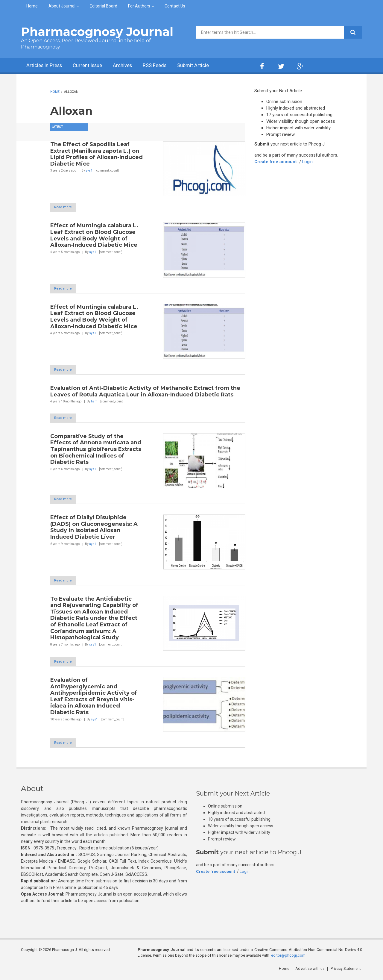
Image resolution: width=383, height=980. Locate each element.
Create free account (276, 162)
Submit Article (205, 66)
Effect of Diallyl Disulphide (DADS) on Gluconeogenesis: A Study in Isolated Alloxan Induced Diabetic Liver (94, 529)
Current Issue (93, 66)
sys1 (89, 171)
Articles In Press (46, 66)
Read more (66, 207)
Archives (130, 66)
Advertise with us (311, 971)
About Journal (62, 6)
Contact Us (175, 6)
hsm (94, 403)
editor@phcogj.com (288, 958)
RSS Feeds (164, 66)
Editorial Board (104, 6)
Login (308, 162)
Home (32, 6)
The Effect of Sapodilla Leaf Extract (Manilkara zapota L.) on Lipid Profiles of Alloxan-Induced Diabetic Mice (96, 154)
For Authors (139, 6)
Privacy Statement (347, 971)
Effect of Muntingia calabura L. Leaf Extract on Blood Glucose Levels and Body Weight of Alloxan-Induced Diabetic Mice (94, 235)
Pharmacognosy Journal (97, 32)
